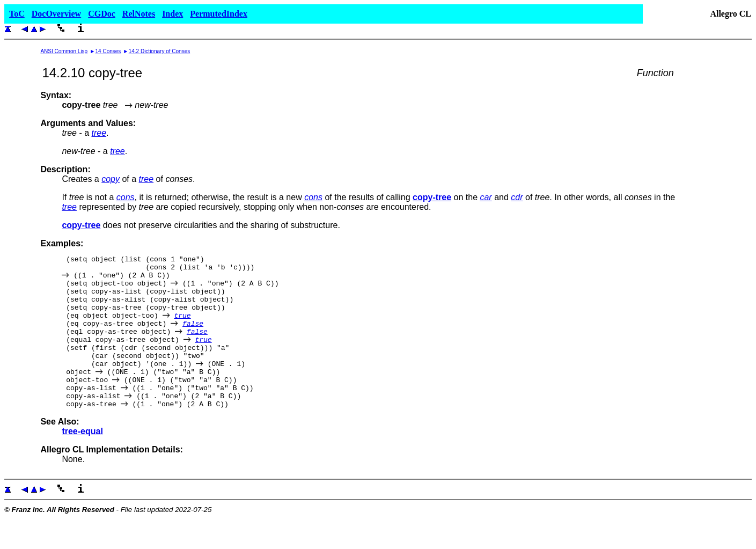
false (193, 338)
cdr (517, 197)
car (486, 197)
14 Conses (108, 51)
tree (99, 133)
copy (111, 179)
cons (126, 197)
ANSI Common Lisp (64, 51)
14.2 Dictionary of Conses (160, 51)
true (182, 328)
